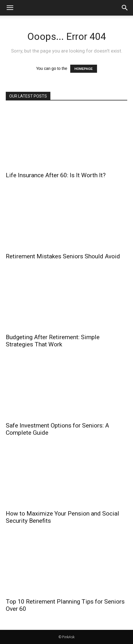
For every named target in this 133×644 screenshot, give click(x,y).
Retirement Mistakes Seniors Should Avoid (63, 256)
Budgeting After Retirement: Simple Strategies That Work (53, 341)
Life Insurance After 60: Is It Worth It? (56, 175)
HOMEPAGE (84, 69)
